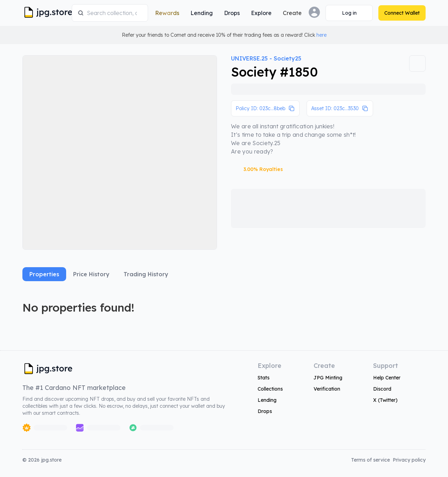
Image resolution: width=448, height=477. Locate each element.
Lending (267, 400)
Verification (327, 389)
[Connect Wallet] (349, 13)
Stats (264, 378)
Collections (270, 389)
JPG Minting (328, 378)
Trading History (146, 274)
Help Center (387, 378)
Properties (44, 274)
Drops (265, 411)
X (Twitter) (385, 400)
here (321, 35)
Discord (382, 389)
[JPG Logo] (46, 13)
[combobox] (114, 13)
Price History (91, 274)
